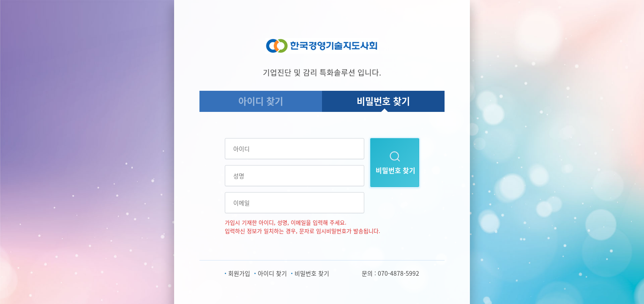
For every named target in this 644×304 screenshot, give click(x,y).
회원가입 (239, 273)
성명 (239, 176)
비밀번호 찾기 (383, 101)
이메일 (241, 203)
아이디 (241, 149)
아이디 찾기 (261, 101)
